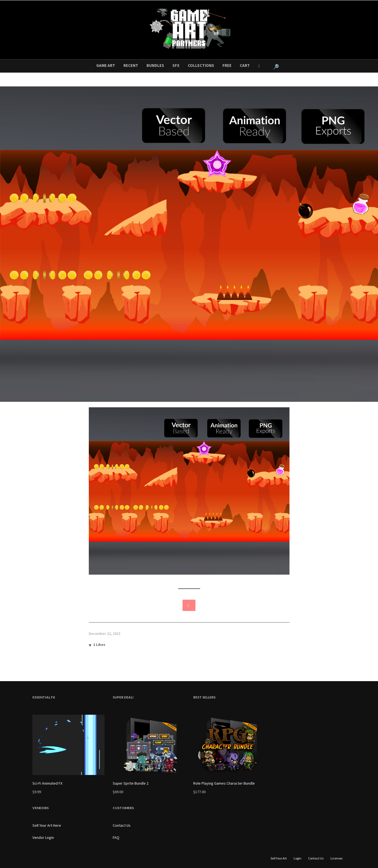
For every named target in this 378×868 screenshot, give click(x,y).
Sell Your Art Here (47, 825)
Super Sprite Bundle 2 (131, 783)
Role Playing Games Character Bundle (224, 783)
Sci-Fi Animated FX (47, 783)
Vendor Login (43, 837)
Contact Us (122, 825)
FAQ (116, 837)
